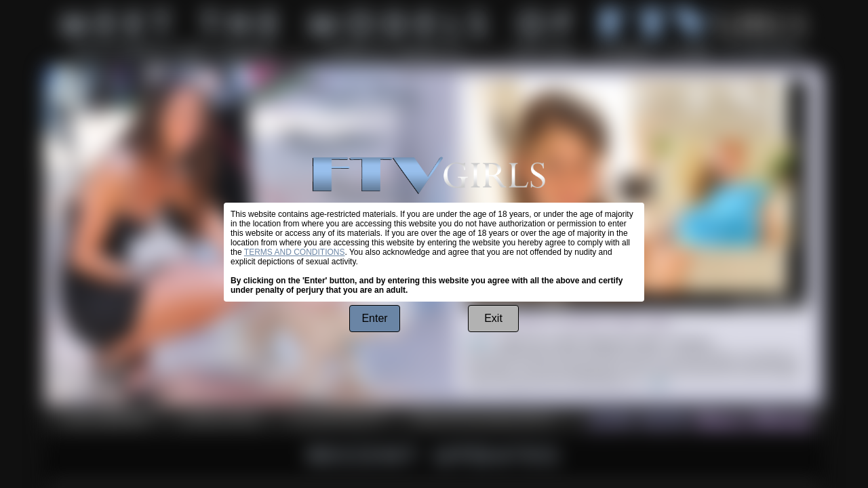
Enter (374, 318)
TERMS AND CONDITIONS (295, 252)
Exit (493, 318)
